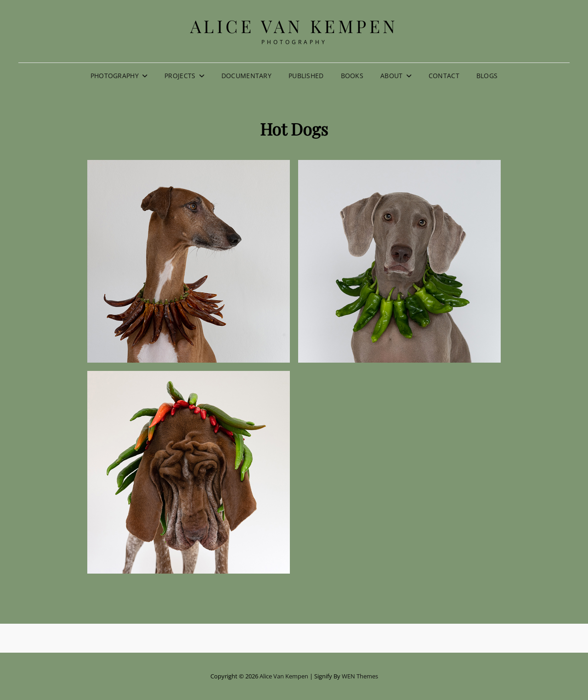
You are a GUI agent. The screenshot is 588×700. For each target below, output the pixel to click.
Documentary (246, 76)
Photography (115, 76)
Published (306, 76)
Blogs (487, 76)
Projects (180, 76)
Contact (444, 76)
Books (352, 76)
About (391, 76)
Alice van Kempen (294, 26)
